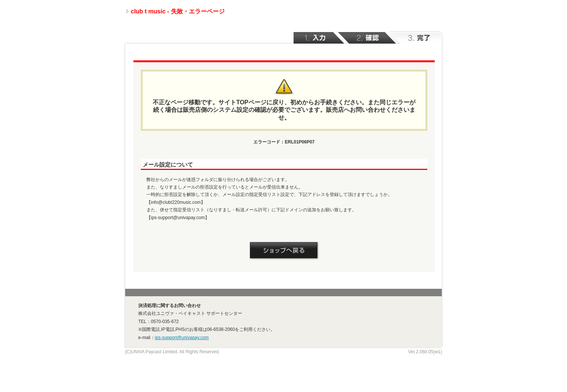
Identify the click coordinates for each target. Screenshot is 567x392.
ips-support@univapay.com (182, 338)
